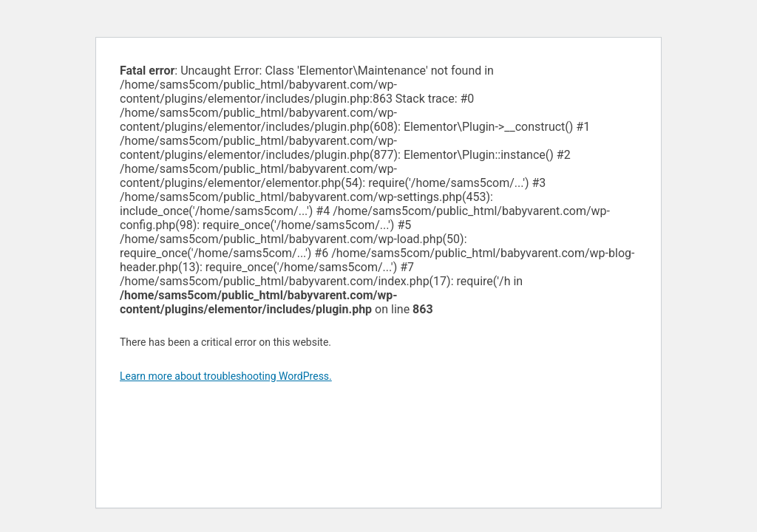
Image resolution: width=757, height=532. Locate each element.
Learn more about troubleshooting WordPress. (226, 376)
